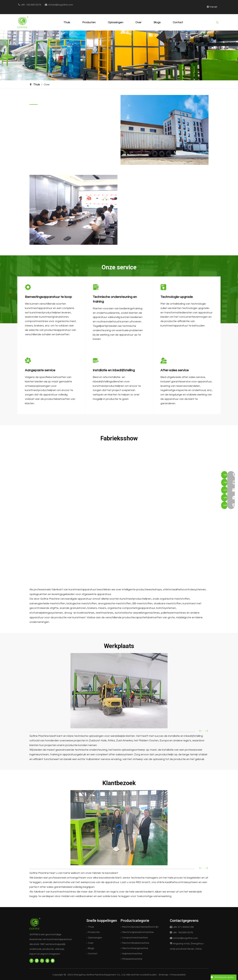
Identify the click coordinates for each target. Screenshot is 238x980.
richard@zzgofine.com (61, 5)
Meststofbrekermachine (136, 943)
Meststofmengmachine (135, 948)
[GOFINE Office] (73, 210)
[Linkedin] (37, 961)
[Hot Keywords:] (217, 22)
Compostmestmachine (135, 938)
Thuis (91, 927)
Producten (94, 932)
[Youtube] (47, 961)
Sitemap (164, 975)
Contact (93, 954)
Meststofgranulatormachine (138, 932)
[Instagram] (53, 961)
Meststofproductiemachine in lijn (140, 927)
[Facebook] (31, 961)
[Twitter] (42, 961)
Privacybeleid (178, 975)
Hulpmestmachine (132, 954)
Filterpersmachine (132, 959)
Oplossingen (95, 938)
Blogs (91, 948)
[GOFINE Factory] (165, 130)
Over (91, 943)
